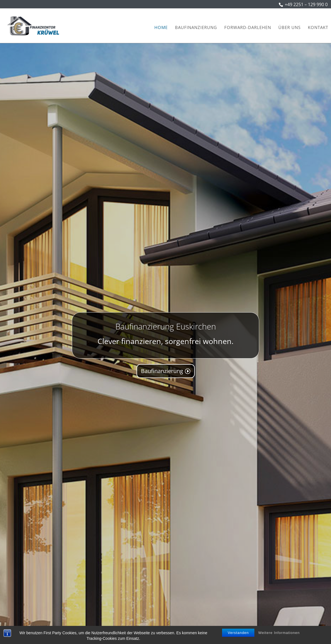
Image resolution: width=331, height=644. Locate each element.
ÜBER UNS (289, 28)
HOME (161, 28)
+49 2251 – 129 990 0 (306, 4)
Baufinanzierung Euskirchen (166, 329)
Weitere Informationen (279, 633)
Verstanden (238, 633)
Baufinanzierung (162, 374)
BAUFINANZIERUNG (196, 28)
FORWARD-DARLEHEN (248, 28)
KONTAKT (318, 28)
